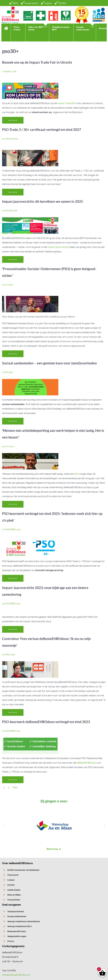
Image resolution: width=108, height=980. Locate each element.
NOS (76, 474)
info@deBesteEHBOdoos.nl (16, 975)
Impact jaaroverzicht (58, 247)
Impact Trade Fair (66, 103)
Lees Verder (13, 120)
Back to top (54, 849)
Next (15, 787)
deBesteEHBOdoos (87, 763)
